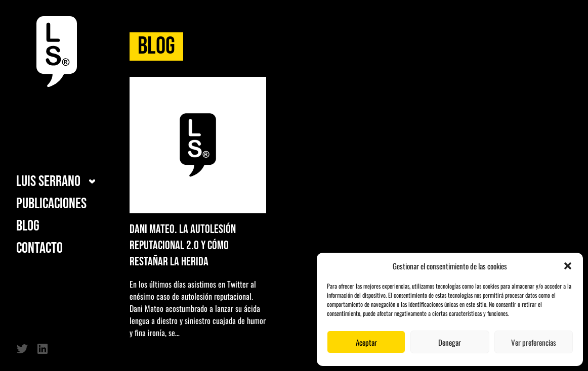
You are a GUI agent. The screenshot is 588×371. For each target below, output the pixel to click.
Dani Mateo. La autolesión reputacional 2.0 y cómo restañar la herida (183, 245)
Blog (28, 226)
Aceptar (366, 342)
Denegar (450, 342)
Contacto (39, 248)
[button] (568, 266)
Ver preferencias (534, 342)
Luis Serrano (48, 181)
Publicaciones (51, 204)
